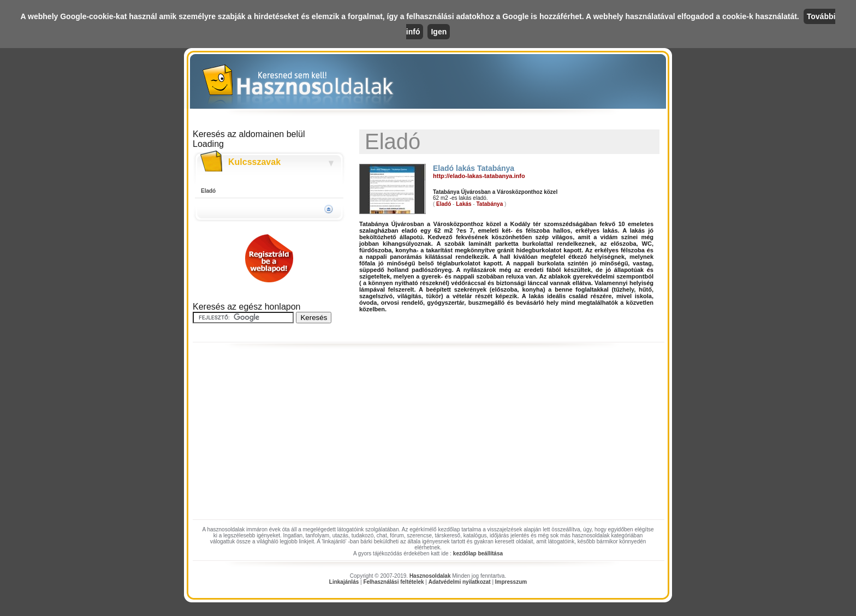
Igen (439, 32)
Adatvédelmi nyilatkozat (460, 582)
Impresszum (511, 582)
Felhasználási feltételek (393, 582)
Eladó (208, 191)
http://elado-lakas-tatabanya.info (479, 176)
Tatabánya (489, 204)
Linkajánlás (344, 582)
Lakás (463, 204)
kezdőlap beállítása (478, 553)
